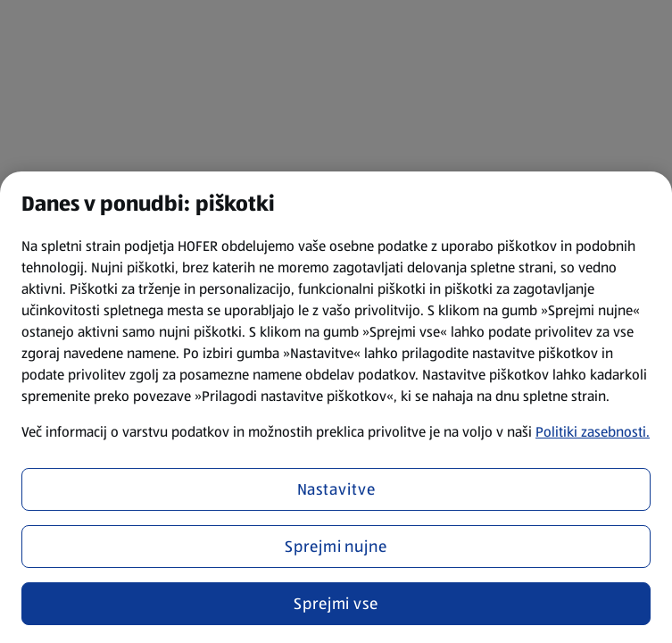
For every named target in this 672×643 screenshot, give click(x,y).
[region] (336, 407)
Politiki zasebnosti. (593, 432)
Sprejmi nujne (336, 547)
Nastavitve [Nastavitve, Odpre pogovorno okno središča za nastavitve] (336, 489)
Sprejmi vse (336, 604)
